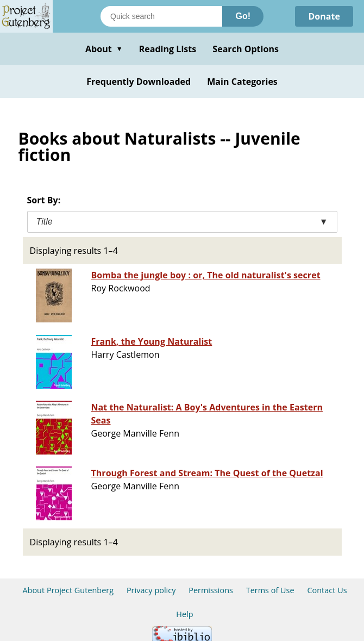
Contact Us (327, 590)
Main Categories (242, 82)
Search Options (246, 49)
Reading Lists (168, 49)
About (104, 49)
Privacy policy (151, 590)
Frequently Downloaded (139, 82)
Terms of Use (270, 590)
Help (184, 614)
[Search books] (161, 16)
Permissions (211, 590)
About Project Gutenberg (68, 590)
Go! (243, 16)
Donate (324, 16)
